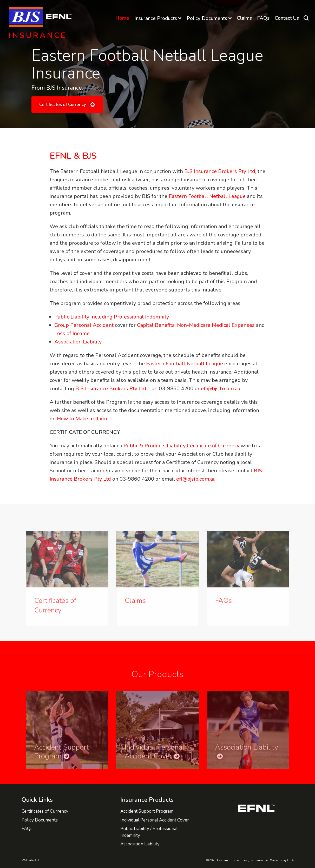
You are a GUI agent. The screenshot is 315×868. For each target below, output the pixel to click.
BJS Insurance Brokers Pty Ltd (220, 171)
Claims (244, 18)
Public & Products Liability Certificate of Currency (181, 446)
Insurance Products (156, 18)
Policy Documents (207, 18)
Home (122, 18)
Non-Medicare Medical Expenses (216, 325)
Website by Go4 (282, 860)
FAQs (263, 18)
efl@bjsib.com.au (221, 389)
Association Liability (78, 342)
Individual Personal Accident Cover (155, 820)
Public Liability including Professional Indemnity (112, 317)
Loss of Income (72, 333)
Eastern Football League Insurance (43, 17)
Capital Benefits (156, 325)
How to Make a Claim (82, 419)
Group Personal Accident (85, 325)
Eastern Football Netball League (208, 196)
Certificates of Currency (63, 105)
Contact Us (287, 18)
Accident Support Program (147, 811)
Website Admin (33, 860)
